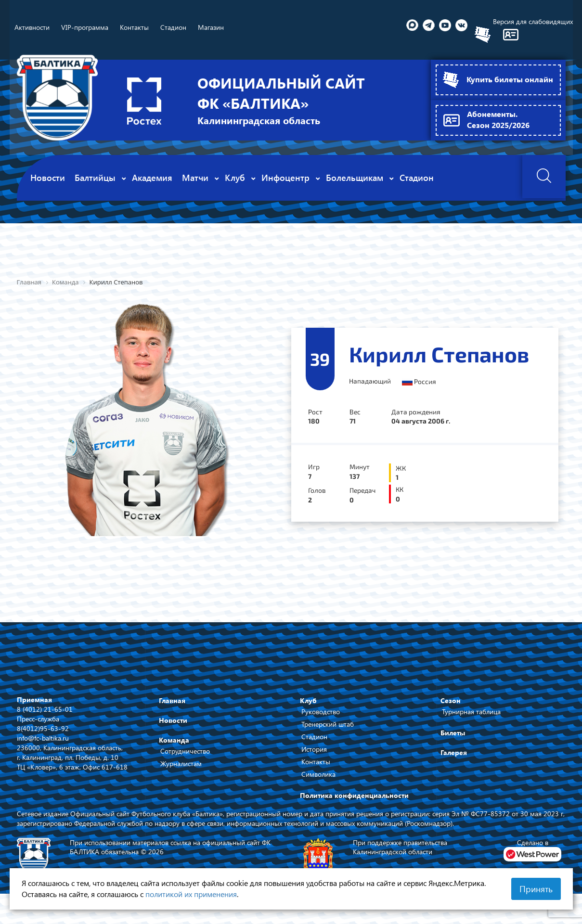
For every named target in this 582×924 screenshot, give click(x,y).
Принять (536, 889)
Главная (172, 700)
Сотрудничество (185, 751)
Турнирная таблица (471, 711)
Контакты (316, 761)
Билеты (453, 732)
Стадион (314, 736)
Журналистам (181, 763)
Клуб (308, 700)
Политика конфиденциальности (354, 795)
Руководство (321, 711)
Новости (173, 720)
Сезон (451, 700)
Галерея (454, 752)
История (314, 749)
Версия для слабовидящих (533, 21)
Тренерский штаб (328, 724)
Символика (318, 774)
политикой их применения (191, 894)
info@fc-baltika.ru (43, 737)
